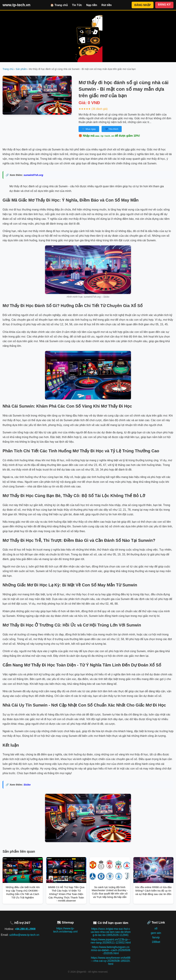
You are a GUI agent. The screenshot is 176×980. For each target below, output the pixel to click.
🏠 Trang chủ (59, 5)
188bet (156, 942)
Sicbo (27, 785)
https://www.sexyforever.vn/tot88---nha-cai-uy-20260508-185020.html (111, 961)
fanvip (156, 937)
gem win (156, 933)
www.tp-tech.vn (16, 5)
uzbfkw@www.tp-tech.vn (24, 935)
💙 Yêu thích (112, 129)
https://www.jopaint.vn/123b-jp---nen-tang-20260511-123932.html (111, 941)
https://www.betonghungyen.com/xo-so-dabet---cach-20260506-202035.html (111, 950)
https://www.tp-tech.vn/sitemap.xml (65, 930)
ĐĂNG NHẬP (143, 5)
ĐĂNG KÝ (164, 5)
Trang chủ (8, 69)
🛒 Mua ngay (89, 129)
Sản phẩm (21, 69)
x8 (156, 928)
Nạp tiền (92, 5)
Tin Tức (77, 5)
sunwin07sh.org (33, 175)
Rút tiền (107, 5)
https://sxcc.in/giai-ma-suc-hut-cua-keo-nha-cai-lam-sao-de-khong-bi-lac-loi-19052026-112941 (111, 932)
